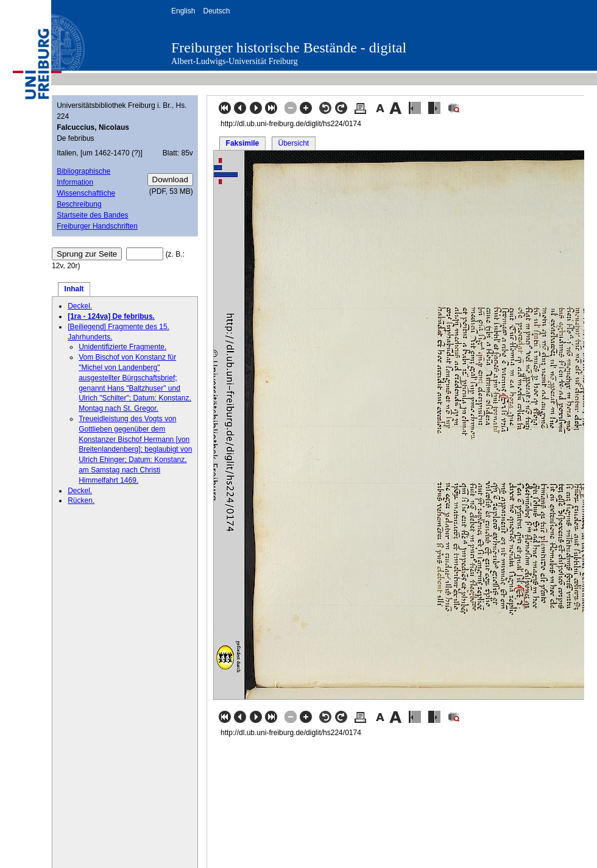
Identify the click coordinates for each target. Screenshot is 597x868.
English (183, 11)
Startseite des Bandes (92, 215)
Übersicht (293, 143)
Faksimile (243, 143)
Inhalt (74, 289)
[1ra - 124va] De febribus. (111, 316)
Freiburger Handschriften (97, 226)
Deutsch (216, 11)
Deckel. (80, 306)
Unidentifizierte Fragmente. (122, 347)
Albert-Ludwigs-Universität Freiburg (235, 61)
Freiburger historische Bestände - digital (289, 48)
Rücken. (81, 500)
